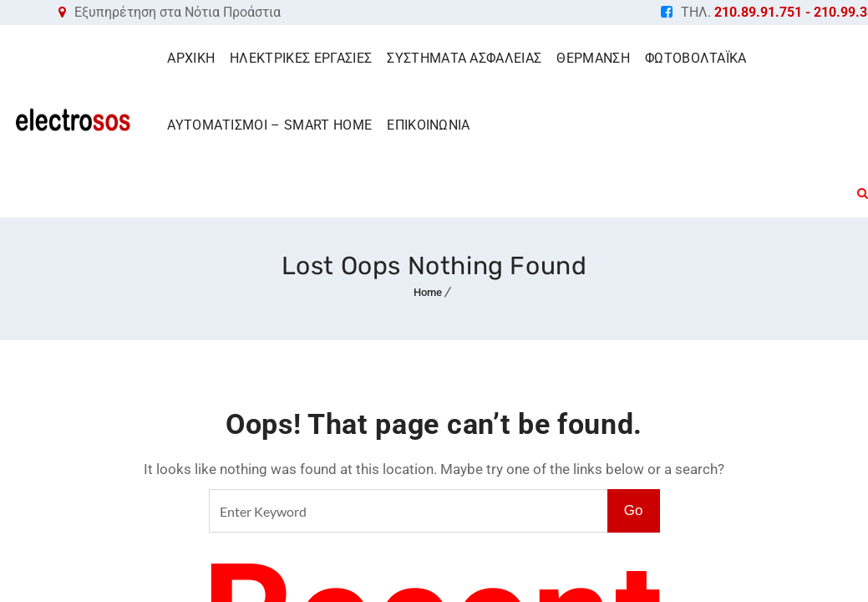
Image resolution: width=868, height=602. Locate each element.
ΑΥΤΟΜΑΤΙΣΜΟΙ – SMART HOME (269, 125)
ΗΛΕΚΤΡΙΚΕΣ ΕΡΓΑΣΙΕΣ (301, 58)
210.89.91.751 (758, 12)
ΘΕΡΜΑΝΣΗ (593, 58)
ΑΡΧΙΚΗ (191, 58)
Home (428, 292)
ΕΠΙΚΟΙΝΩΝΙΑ (429, 125)
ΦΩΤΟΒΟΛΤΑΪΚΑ (696, 58)
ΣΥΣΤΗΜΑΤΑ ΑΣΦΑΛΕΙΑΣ (464, 58)
